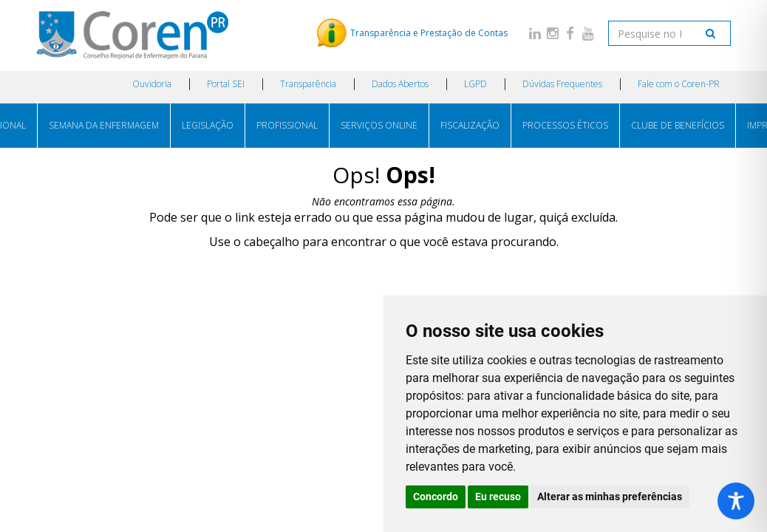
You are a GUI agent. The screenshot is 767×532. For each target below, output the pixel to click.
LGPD (475, 84)
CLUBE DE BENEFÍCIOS (678, 125)
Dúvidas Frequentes (562, 84)
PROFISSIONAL (287, 125)
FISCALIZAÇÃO (470, 125)
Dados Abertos (400, 84)
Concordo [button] (436, 497)
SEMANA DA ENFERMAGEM (104, 125)
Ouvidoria (152, 84)
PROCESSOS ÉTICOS (565, 125)
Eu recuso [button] (498, 497)
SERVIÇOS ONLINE (379, 125)
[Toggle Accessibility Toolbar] (736, 501)
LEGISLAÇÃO (208, 125)
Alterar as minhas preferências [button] (610, 497)
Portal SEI (226, 84)
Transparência (308, 84)
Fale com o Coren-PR (679, 84)
